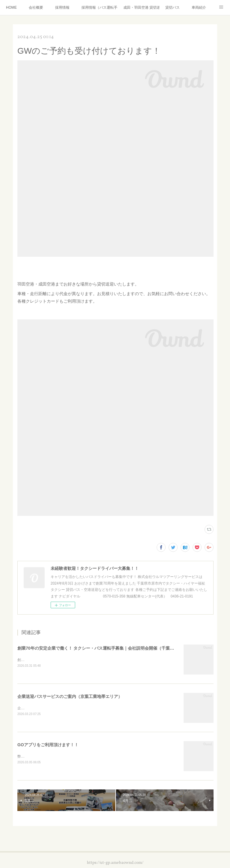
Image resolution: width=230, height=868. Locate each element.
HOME (11, 7)
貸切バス (172, 7)
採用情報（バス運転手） (99, 7)
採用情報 (62, 7)
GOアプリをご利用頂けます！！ (48, 746)
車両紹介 (199, 7)
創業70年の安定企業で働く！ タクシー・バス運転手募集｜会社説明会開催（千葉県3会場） (103, 648)
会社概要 (36, 7)
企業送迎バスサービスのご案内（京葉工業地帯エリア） (70, 697)
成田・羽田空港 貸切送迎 (141, 7)
